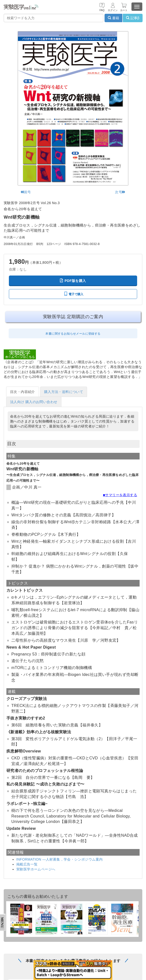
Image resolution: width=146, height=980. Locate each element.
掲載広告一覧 (27, 864)
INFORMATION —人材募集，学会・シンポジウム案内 (59, 859)
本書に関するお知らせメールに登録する (73, 334)
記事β (133, 18)
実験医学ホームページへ (36, 869)
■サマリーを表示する (120, 495)
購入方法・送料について (64, 392)
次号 (120, 192)
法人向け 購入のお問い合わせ (34, 402)
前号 (26, 192)
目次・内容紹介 (23, 392)
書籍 (113, 18)
